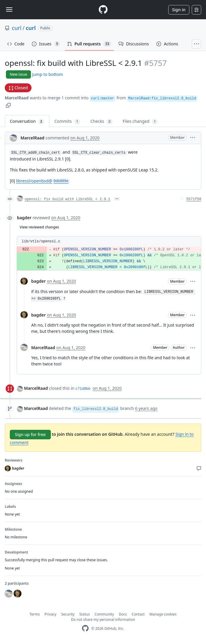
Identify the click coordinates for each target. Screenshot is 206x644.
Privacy (51, 614)
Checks (102, 121)
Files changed (140, 121)
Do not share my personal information (103, 620)
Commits (67, 121)
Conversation (27, 121)
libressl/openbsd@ (43, 181)
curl (17, 28)
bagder (24, 218)
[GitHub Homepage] (85, 628)
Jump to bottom (48, 74)
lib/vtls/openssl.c (41, 241)
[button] (8, 105)
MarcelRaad (17, 98)
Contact (138, 614)
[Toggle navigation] (9, 9)
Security (68, 614)
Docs (123, 614)
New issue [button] (18, 74)
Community (104, 614)
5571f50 (194, 199)
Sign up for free (30, 434)
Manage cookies (163, 614)
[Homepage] (103, 10)
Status (85, 614)
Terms (35, 614)
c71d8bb (83, 389)
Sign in (179, 10)
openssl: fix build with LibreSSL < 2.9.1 (67, 199)
